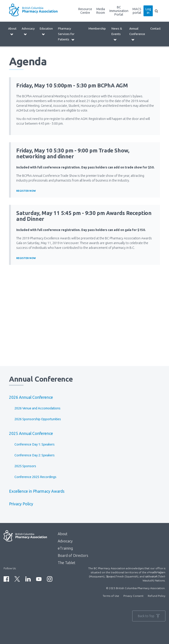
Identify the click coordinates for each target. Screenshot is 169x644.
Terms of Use (111, 596)
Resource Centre (85, 11)
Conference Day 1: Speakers (35, 444)
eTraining (65, 548)
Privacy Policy (21, 504)
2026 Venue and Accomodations (37, 408)
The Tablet (67, 563)
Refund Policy (157, 596)
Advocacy (28, 31)
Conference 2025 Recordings (35, 477)
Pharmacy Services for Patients (66, 34)
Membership (97, 28)
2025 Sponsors (25, 466)
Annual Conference (137, 34)
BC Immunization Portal (119, 11)
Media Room (101, 11)
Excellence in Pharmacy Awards (37, 491)
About (12, 31)
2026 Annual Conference (31, 397)
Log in (148, 11)
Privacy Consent (133, 596)
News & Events (117, 34)
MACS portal (137, 11)
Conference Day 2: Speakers (35, 455)
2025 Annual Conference (31, 433)
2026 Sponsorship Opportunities (38, 419)
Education (46, 31)
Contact (155, 28)
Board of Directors (73, 555)
